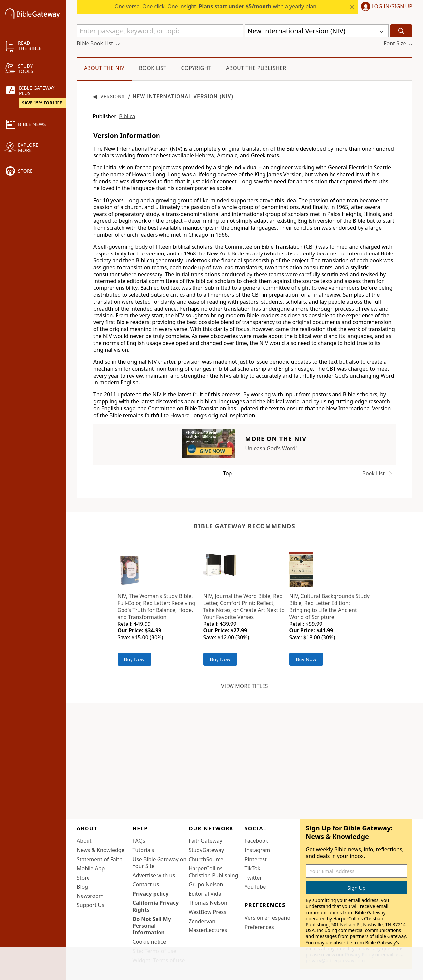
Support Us (90, 905)
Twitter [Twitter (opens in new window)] (253, 878)
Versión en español (268, 918)
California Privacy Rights (156, 906)
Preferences (259, 927)
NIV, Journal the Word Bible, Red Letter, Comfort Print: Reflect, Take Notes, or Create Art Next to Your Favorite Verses (244, 606)
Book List (153, 68)
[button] (385, 7)
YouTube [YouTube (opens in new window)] (255, 887)
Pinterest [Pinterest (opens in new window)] (256, 859)
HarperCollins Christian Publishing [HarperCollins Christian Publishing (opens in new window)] (213, 872)
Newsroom (90, 896)
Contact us (146, 884)
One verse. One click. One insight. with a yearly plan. (216, 6)
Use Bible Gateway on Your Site (160, 863)
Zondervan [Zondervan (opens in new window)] (202, 921)
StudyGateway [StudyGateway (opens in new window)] (206, 850)
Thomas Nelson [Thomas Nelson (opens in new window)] (208, 903)
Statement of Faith (100, 859)
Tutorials (143, 850)
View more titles (244, 686)
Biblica (127, 116)
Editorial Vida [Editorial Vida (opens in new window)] (205, 894)
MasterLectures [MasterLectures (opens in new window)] (208, 930)
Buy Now (135, 659)
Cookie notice (150, 942)
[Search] (401, 31)
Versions (113, 97)
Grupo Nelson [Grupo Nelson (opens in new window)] (206, 884)
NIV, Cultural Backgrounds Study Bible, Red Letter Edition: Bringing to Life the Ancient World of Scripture (329, 606)
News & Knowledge (101, 850)
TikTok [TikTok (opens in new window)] (253, 868)
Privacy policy (151, 894)
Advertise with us (154, 875)
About (84, 841)
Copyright (196, 68)
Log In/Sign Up (392, 7)
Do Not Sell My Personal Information (152, 926)
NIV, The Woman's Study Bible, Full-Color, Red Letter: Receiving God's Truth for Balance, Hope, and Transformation (157, 606)
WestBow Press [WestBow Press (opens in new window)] (207, 912)
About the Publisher (256, 68)
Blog (82, 887)
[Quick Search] (160, 31)
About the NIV (104, 68)
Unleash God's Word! (271, 448)
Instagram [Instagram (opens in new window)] (258, 850)
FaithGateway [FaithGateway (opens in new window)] (205, 841)
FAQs (139, 841)
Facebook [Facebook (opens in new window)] (257, 841)
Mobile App (91, 868)
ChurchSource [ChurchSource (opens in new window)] (206, 859)
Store (83, 878)
